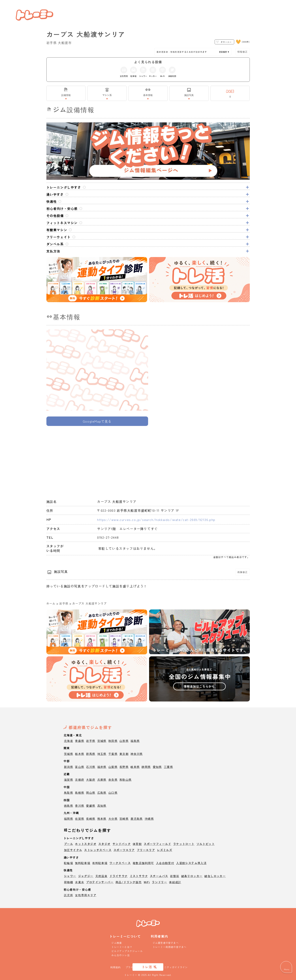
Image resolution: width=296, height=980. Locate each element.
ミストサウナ (139, 876)
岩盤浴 (175, 876)
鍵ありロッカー (192, 876)
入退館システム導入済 (191, 863)
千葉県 (113, 754)
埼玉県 (102, 754)
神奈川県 (137, 754)
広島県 (102, 793)
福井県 (102, 767)
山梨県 (113, 767)
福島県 (135, 741)
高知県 (102, 806)
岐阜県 (135, 767)
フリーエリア (146, 850)
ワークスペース (120, 863)
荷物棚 (69, 882)
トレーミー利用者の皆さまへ (170, 947)
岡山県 (91, 793)
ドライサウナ (118, 876)
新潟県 (69, 767)
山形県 (124, 741)
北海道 (69, 741)
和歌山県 (126, 780)
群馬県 (91, 754)
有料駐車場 (100, 863)
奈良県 (113, 780)
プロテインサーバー (100, 882)
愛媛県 (91, 806)
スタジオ (104, 844)
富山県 (80, 767)
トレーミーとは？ (122, 947)
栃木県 (80, 754)
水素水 (80, 882)
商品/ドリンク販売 (129, 882)
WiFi (147, 882)
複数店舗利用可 (143, 863)
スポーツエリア (124, 850)
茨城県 (69, 754)
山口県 (113, 793)
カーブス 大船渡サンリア (90, 603)
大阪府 (91, 780)
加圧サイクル (73, 850)
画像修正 (243, 572)
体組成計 (175, 882)
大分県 (113, 819)
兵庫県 (102, 780)
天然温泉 (101, 876)
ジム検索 (117, 943)
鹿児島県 (137, 819)
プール (69, 844)
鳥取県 (69, 793)
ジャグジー (86, 876)
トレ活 (147, 967)
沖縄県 (149, 819)
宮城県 (102, 741)
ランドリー (159, 882)
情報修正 (243, 52)
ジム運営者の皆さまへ (166, 943)
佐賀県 (80, 819)
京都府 (80, 780)
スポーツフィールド (157, 844)
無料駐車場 (83, 863)
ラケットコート (184, 844)
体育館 (137, 844)
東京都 (124, 754)
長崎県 (91, 819)
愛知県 (157, 767)
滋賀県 (69, 780)
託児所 (69, 895)
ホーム (51, 603)
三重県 (168, 767)
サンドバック (122, 844)
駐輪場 (69, 863)
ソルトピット (206, 844)
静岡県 (146, 767)
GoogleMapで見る (97, 421)
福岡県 (69, 819)
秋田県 (113, 741)
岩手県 (64, 603)
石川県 (91, 767)
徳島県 (69, 806)
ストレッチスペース (98, 850)
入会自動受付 (165, 863)
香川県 (80, 806)
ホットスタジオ (86, 844)
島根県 (80, 793)
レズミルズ (165, 850)
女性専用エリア (86, 895)
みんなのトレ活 (120, 955)
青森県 (80, 741)
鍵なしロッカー (215, 876)
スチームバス (159, 876)
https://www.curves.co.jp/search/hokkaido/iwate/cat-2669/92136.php (156, 520)
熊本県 (102, 819)
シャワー (70, 876)
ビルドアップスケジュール (127, 951)
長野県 (124, 767)
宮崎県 (124, 819)
